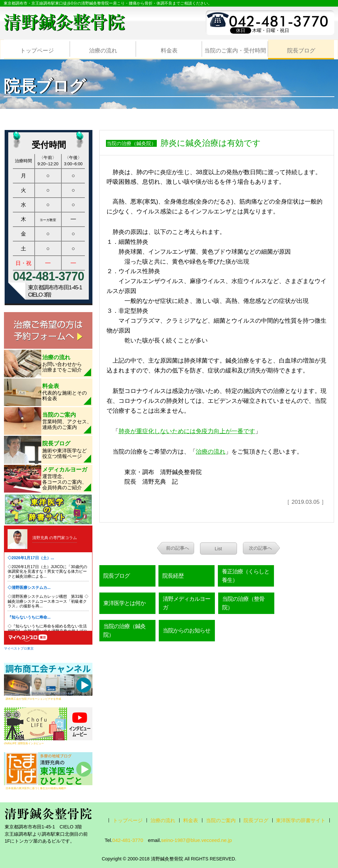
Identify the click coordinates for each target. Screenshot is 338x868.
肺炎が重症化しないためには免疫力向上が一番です (187, 431)
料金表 (169, 51)
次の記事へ (260, 548)
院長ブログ (301, 51)
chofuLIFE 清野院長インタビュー (24, 743)
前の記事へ (178, 548)
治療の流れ (103, 51)
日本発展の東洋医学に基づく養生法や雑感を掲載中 (36, 788)
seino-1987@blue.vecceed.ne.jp (197, 840)
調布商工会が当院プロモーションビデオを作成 (33, 699)
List (219, 549)
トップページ (37, 51)
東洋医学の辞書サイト (301, 820)
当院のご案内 (221, 820)
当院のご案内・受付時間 (235, 51)
